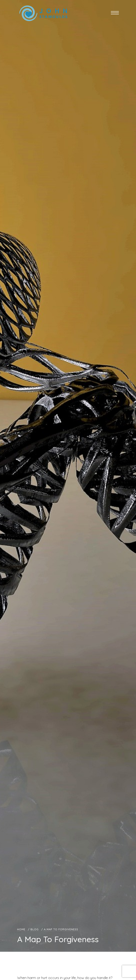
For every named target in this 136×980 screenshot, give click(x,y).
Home (21, 929)
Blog (35, 929)
